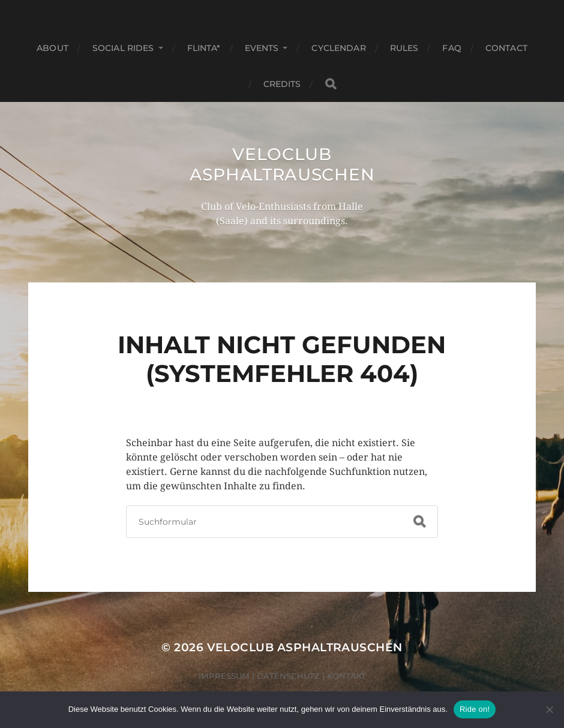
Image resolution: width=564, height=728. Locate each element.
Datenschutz (288, 676)
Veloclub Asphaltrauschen (282, 164)
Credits (282, 84)
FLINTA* (204, 48)
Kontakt (346, 676)
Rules (404, 48)
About (52, 48)
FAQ (451, 48)
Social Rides (123, 48)
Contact (506, 48)
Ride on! (475, 709)
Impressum (224, 676)
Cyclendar (338, 48)
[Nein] (549, 709)
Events (262, 48)
